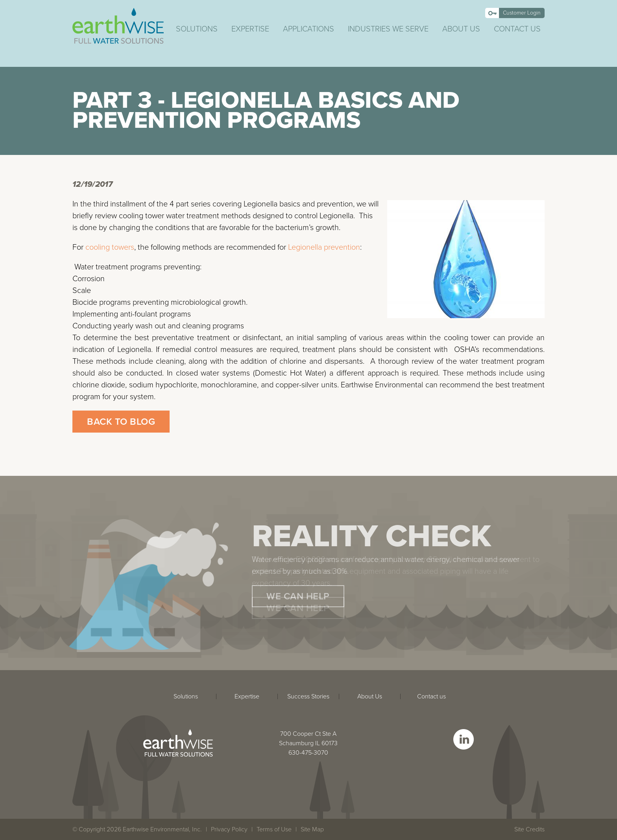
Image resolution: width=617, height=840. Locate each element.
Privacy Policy (229, 829)
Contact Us (517, 29)
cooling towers (110, 247)
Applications (308, 29)
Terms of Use (274, 829)
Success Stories (308, 696)
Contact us (431, 696)
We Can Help (298, 596)
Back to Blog (121, 422)
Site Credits (529, 829)
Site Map (312, 829)
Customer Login (522, 13)
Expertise (250, 29)
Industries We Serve (388, 29)
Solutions (197, 29)
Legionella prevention (324, 247)
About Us (461, 29)
